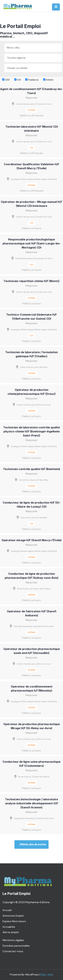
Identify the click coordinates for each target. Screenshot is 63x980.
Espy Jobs (47, 975)
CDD (6, 80)
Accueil (7, 910)
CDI (17, 80)
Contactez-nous (13, 951)
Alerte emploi (11, 932)
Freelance (32, 80)
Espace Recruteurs (14, 921)
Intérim (48, 80)
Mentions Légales (13, 940)
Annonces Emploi (13, 916)
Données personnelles (16, 946)
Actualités (9, 927)
